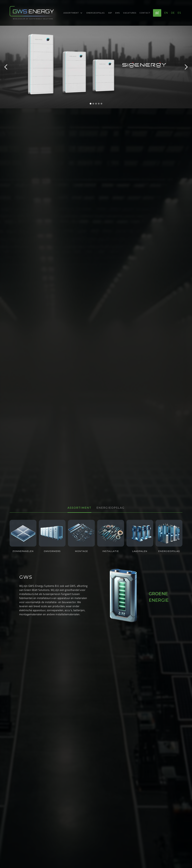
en (166, 13)
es (179, 13)
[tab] (79, 508)
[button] (73, 13)
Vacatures (130, 13)
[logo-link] (32, 13)
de (173, 13)
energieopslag (96, 13)
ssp (110, 13)
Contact (145, 13)
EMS (118, 13)
